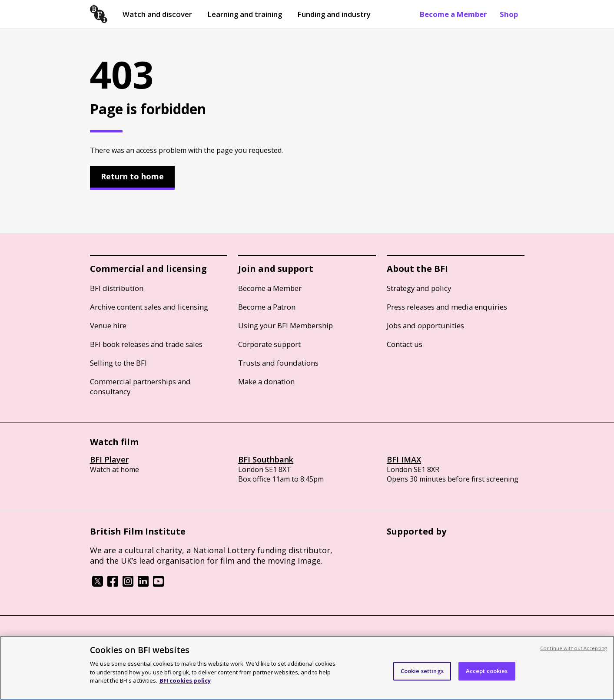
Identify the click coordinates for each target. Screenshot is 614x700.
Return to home (132, 176)
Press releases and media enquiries (447, 307)
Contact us (405, 344)
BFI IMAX (404, 459)
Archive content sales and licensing (149, 307)
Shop (509, 14)
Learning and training (245, 14)
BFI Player (109, 459)
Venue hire (108, 325)
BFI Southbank (266, 459)
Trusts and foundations (278, 363)
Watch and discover (157, 14)
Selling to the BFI (118, 363)
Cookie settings (422, 671)
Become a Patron (267, 307)
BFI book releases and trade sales (146, 344)
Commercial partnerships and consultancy (140, 386)
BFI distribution (117, 288)
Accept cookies (487, 671)
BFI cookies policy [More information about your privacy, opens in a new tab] (185, 680)
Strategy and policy (419, 288)
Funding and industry (334, 14)
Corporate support (269, 344)
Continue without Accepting (574, 648)
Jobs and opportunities (425, 325)
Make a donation (266, 381)
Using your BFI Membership (285, 325)
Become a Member (453, 14)
